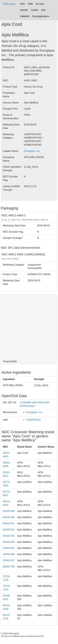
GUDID (35, 10)
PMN (30, 4)
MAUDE (24, 10)
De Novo (40, 4)
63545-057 (9, 560)
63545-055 (9, 548)
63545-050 (9, 517)
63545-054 (9, 542)
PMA (22, 4)
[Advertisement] (29, 326)
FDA (9, 4)
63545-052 (9, 530)
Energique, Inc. (32, 151)
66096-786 (9, 567)
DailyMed (25, 16)
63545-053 (9, 536)
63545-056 (9, 554)
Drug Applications (41, 16)
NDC (43, 10)
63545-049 (9, 511)
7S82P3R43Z (33, 420)
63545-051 (9, 523)
